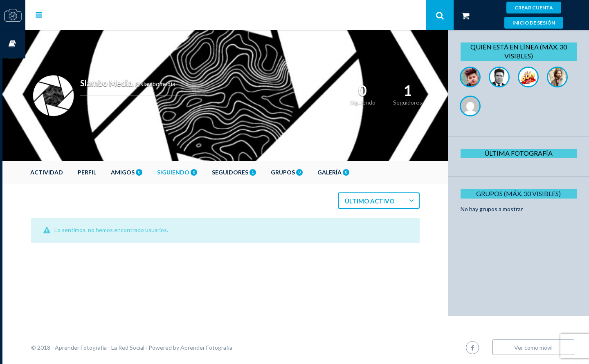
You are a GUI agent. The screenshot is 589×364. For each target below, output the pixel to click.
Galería (356, 172)
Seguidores (257, 172)
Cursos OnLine (13, 44)
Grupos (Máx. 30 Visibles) (521, 193)
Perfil (110, 172)
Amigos (149, 172)
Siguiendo (200, 172)
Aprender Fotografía (229, 347)
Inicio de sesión (534, 23)
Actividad (70, 172)
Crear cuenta (534, 8)
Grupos (310, 172)
